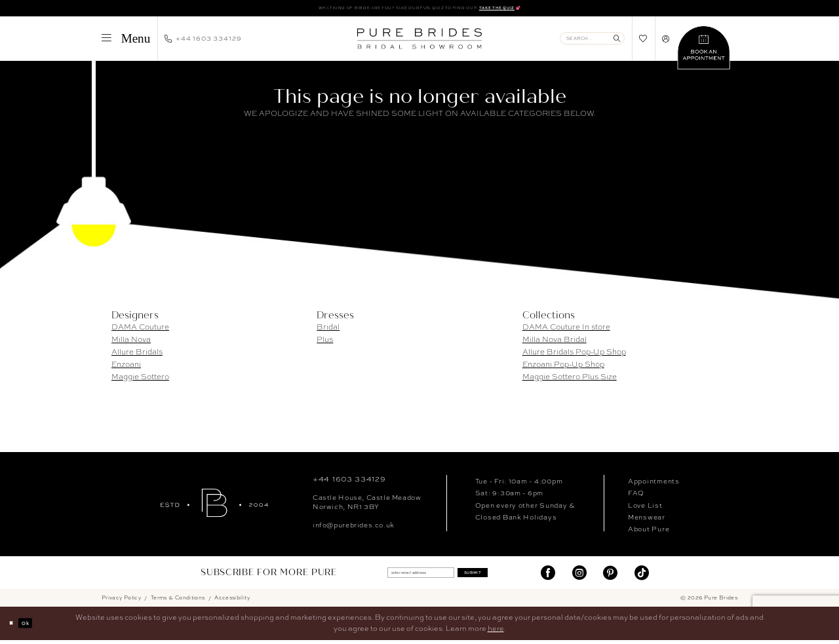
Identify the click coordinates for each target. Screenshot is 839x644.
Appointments (654, 484)
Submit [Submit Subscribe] (493, 576)
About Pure (649, 532)
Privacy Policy (121, 601)
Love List (645, 508)
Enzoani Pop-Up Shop (563, 368)
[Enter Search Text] (592, 41)
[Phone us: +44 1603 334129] (203, 41)
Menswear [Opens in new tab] (647, 520)
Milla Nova (131, 343)
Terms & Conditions (178, 601)
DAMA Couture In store (566, 330)
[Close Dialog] (14, 627)
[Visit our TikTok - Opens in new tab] (642, 576)
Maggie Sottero (140, 380)
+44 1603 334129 (349, 482)
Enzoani (126, 368)
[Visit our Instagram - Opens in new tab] (579, 576)
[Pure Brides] (214, 505)
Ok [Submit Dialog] (35, 627)
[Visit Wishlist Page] (643, 42)
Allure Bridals (137, 355)
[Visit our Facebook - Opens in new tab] (548, 576)
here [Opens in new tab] (496, 632)
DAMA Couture (140, 330)
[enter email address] (411, 576)
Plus (325, 343)
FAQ (636, 496)
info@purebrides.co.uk (354, 527)
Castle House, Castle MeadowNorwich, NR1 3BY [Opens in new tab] (367, 505)
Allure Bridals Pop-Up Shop (574, 355)
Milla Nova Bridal (555, 343)
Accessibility (232, 601)
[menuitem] (126, 41)
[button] (126, 41)
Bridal (328, 330)
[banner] (419, 41)
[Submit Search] (617, 41)
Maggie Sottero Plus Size (570, 380)
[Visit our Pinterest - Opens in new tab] (610, 576)
